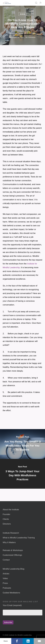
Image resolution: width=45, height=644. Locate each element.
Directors (7, 524)
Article (22, 14)
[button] (41, 3)
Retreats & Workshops (13, 550)
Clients (6, 519)
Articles (6, 574)
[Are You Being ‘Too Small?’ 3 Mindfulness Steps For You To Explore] (22, 444)
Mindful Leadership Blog (14, 569)
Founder (7, 514)
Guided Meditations (11, 593)
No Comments (30, 37)
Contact (6, 560)
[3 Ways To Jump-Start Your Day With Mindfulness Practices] (22, 474)
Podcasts (7, 588)
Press (5, 583)
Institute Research (11, 533)
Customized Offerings (12, 555)
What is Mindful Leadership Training (19, 538)
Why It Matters (9, 542)
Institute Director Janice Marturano (24, 33)
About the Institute (11, 510)
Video (5, 578)
